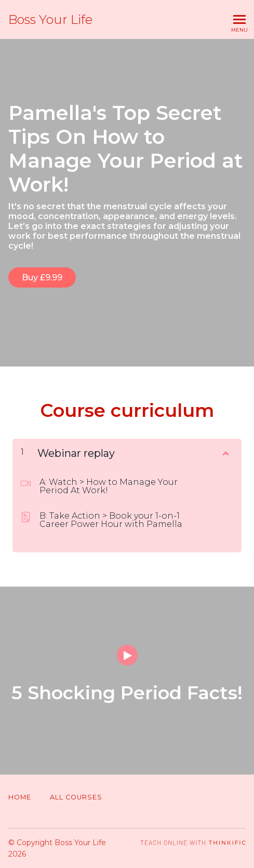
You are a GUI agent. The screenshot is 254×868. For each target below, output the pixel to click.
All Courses (76, 797)
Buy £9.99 (42, 277)
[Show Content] (225, 451)
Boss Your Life (50, 20)
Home (20, 797)
